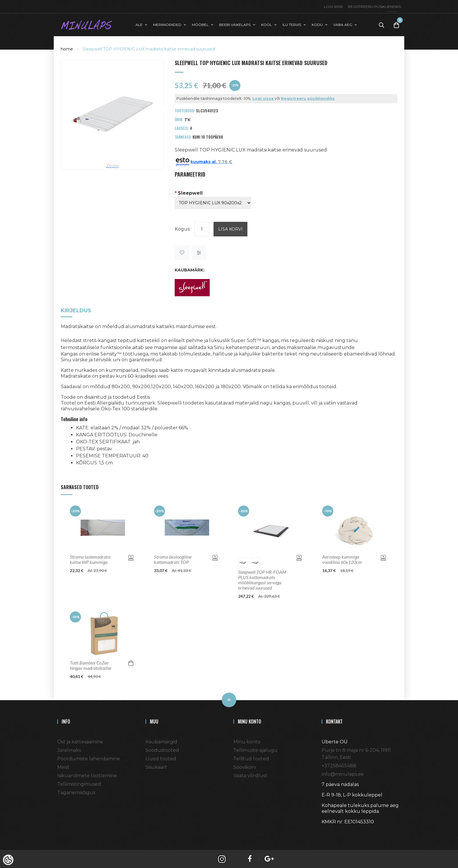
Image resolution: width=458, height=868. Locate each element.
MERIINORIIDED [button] (167, 24)
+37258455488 (339, 765)
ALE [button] (139, 24)
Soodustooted (162, 750)
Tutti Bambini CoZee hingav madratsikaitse (91, 665)
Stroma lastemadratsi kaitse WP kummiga (90, 559)
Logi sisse (334, 7)
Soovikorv (245, 767)
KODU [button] (317, 24)
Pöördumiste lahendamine (89, 758)
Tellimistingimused (79, 784)
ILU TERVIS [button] (292, 24)
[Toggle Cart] (396, 25)
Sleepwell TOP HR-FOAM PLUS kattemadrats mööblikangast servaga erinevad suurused (262, 579)
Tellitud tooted (251, 758)
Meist (63, 767)
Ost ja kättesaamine (80, 741)
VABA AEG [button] (343, 24)
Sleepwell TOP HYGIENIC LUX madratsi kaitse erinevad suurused (149, 48)
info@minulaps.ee (343, 774)
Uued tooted (161, 758)
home (67, 48)
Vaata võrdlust (250, 775)
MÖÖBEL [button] (200, 24)
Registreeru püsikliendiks (374, 7)
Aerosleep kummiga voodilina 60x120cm (342, 559)
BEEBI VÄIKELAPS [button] (235, 24)
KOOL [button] (267, 24)
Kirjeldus (76, 310)
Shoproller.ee (332, 832)
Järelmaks (69, 750)
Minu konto (247, 741)
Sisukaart (156, 767)
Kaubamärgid (161, 741)
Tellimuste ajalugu (255, 750)
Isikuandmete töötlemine (87, 775)
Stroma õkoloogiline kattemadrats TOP (173, 559)
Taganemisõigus (76, 792)
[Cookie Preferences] (8, 860)
